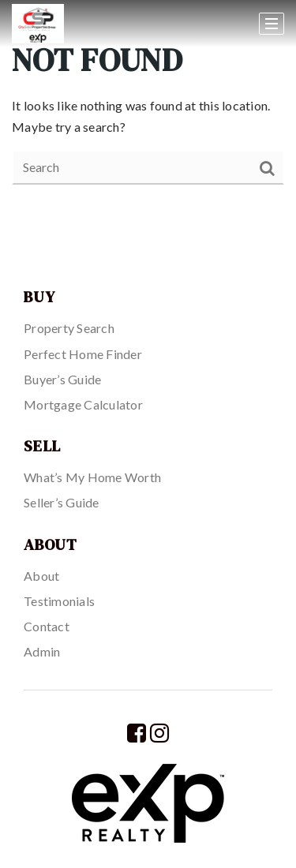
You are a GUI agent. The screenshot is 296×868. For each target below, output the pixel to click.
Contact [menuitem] (47, 626)
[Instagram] (159, 733)
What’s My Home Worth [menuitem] (92, 477)
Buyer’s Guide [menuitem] (62, 379)
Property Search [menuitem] (69, 328)
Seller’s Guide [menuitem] (62, 502)
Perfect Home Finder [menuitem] (83, 354)
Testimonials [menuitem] (59, 601)
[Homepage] (80, 24)
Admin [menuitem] (42, 651)
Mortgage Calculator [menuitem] (83, 404)
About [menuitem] (41, 576)
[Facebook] (137, 733)
